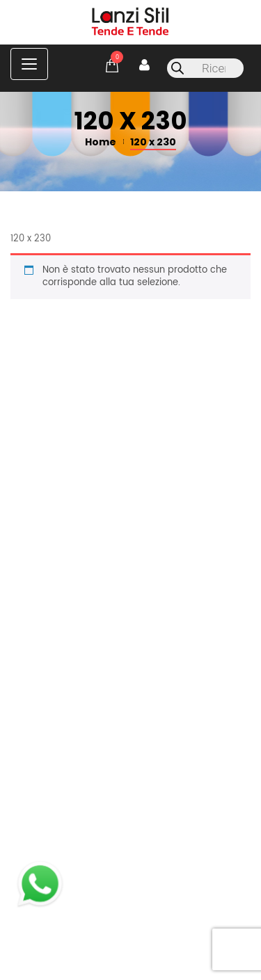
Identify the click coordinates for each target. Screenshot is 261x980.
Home (101, 142)
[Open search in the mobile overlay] (205, 68)
